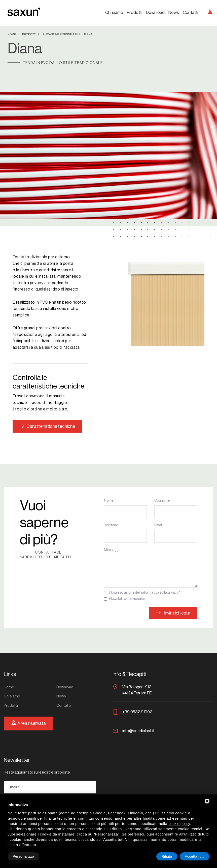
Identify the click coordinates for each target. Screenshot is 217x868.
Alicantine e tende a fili (62, 34)
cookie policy (179, 824)
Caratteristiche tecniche (47, 426)
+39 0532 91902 (137, 712)
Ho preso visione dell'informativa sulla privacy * (145, 593)
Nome (109, 501)
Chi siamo (114, 12)
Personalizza (23, 856)
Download (155, 12)
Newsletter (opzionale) (127, 599)
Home (12, 34)
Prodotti (135, 12)
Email (158, 525)
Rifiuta (167, 856)
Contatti (190, 12)
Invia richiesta (173, 613)
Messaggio (113, 550)
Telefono (111, 525)
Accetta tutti (195, 856)
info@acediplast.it (138, 731)
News (174, 12)
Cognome (162, 501)
